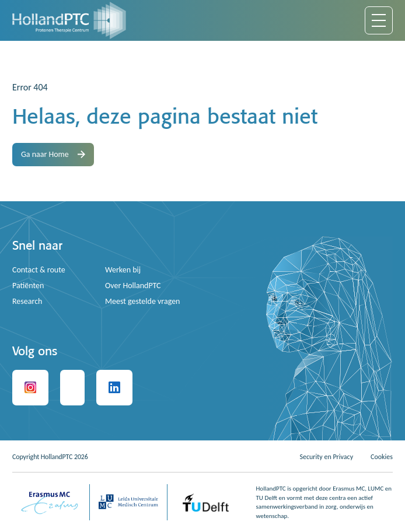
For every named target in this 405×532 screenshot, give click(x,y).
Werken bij (123, 270)
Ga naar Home (53, 154)
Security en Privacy (326, 457)
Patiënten (28, 286)
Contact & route (39, 270)
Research (27, 301)
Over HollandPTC (133, 286)
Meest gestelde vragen (142, 301)
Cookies (382, 457)
